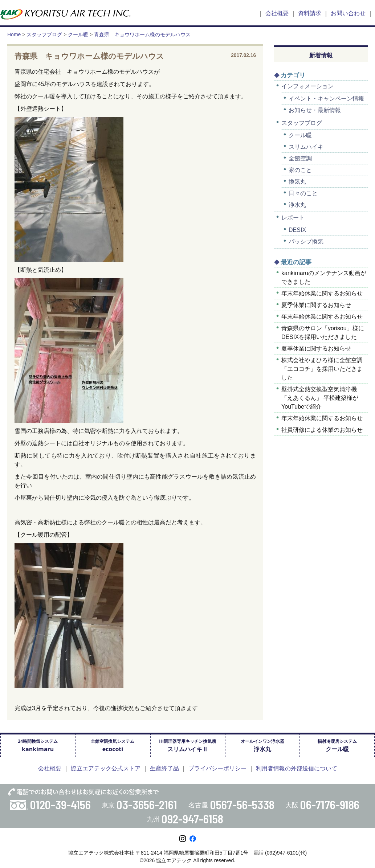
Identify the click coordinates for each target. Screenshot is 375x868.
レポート (293, 218)
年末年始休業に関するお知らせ (322, 293)
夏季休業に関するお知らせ (316, 305)
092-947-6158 (192, 819)
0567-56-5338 (242, 804)
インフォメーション (307, 86)
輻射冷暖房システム (337, 746)
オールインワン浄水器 (262, 746)
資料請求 (310, 13)
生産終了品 (164, 768)
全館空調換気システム (113, 746)
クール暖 (300, 135)
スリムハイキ (306, 147)
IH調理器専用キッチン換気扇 (187, 746)
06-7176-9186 (330, 804)
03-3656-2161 (147, 804)
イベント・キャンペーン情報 (326, 99)
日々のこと (303, 193)
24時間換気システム (38, 746)
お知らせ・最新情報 (315, 110)
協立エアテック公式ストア (106, 768)
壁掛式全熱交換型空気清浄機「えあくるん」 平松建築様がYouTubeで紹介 (320, 398)
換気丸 (297, 182)
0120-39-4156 (60, 804)
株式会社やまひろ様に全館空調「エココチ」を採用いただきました (322, 369)
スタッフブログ (302, 123)
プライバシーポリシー (217, 768)
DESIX (297, 230)
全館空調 (300, 158)
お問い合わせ (348, 13)
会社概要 (277, 13)
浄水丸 (297, 205)
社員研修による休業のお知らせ (322, 430)
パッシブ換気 (306, 241)
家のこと (300, 170)
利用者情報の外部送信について (297, 768)
